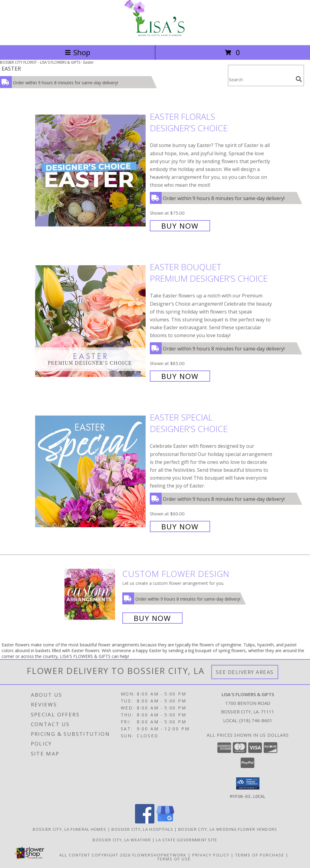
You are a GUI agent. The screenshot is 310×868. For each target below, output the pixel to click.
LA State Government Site (186, 840)
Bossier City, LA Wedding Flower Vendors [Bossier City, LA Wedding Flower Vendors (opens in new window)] (228, 829)
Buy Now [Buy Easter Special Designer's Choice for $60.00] (180, 526)
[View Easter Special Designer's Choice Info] (91, 471)
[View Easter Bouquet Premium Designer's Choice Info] (91, 321)
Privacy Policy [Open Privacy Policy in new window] (211, 855)
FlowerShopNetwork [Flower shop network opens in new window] (159, 855)
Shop (77, 52)
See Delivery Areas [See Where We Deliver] (245, 672)
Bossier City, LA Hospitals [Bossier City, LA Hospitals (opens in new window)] (142, 829)
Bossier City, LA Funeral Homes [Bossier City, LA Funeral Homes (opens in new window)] (69, 829)
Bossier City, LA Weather (122, 840)
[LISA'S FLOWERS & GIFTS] (155, 36)
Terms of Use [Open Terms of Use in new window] (174, 859)
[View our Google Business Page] (165, 821)
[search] (299, 79)
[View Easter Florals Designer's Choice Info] (91, 171)
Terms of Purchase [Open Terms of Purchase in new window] (260, 855)
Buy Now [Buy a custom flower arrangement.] (152, 618)
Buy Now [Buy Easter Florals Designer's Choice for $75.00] (180, 226)
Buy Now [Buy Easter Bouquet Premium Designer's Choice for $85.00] (180, 376)
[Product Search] (261, 79)
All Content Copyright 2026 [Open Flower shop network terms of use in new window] (95, 855)
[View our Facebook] (145, 821)
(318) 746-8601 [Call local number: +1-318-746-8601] (256, 720)
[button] (248, 783)
